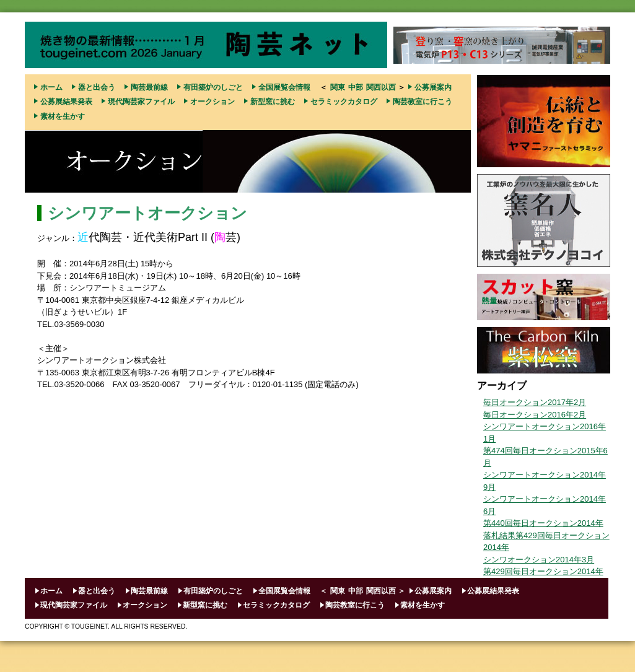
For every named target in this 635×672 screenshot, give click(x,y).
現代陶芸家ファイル (141, 102)
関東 (338, 87)
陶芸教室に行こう (423, 102)
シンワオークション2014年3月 (539, 560)
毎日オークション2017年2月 (535, 402)
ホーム (51, 87)
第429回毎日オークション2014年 (543, 571)
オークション (212, 102)
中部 (356, 87)
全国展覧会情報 (284, 87)
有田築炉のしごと (213, 87)
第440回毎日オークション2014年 (543, 523)
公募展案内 (433, 87)
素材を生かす (63, 116)
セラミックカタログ (344, 102)
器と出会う (97, 87)
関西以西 (381, 87)
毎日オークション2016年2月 (535, 415)
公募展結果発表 (66, 102)
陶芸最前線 (149, 87)
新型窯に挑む (273, 102)
